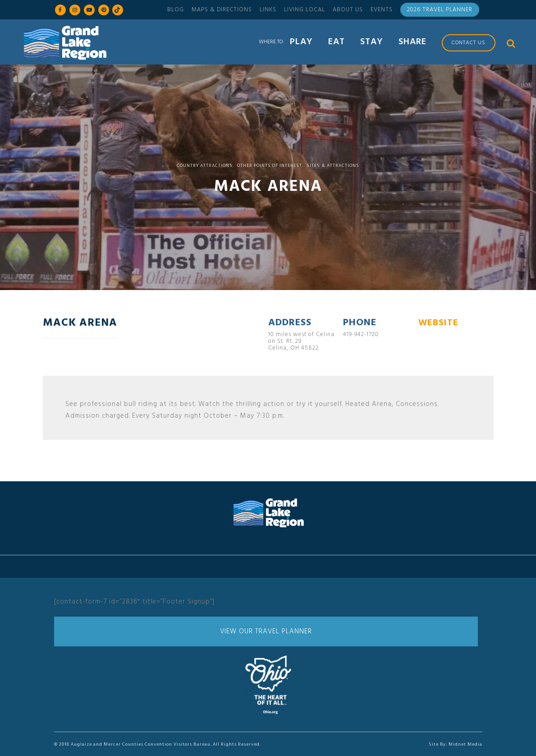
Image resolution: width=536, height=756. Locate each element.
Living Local (305, 10)
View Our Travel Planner (266, 632)
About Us (348, 10)
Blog (176, 10)
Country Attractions (205, 166)
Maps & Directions (222, 10)
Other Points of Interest (270, 166)
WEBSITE (438, 323)
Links (268, 10)
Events (382, 10)
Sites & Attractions (333, 166)
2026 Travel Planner (440, 10)
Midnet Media (465, 744)
